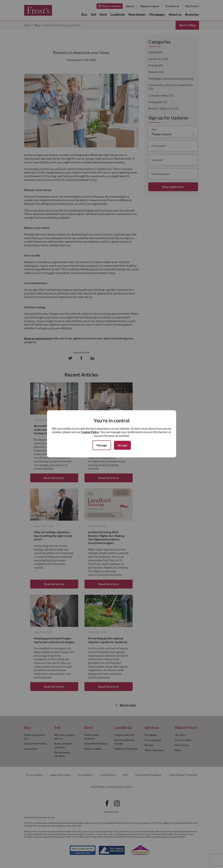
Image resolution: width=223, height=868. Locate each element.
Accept (122, 445)
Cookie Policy (90, 432)
